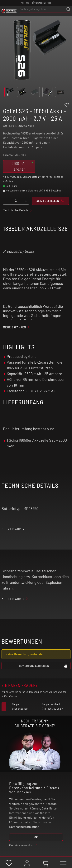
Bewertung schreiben (44, 665)
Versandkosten (31, 177)
